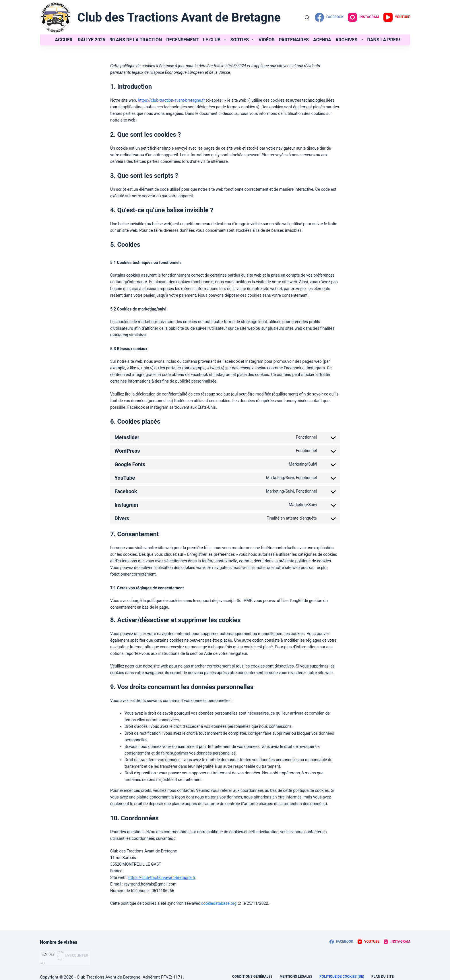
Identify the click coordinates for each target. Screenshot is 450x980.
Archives (350, 40)
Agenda (322, 40)
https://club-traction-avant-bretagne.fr (171, 100)
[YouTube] (397, 17)
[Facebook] (329, 17)
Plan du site (382, 977)
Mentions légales (296, 977)
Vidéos (266, 40)
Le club (216, 40)
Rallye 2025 (92, 40)
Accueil (64, 40)
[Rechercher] (307, 17)
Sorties (244, 40)
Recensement (182, 40)
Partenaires (294, 40)
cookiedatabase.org (219, 903)
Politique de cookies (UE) (342, 977)
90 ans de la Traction (136, 40)
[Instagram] (363, 17)
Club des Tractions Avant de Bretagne (179, 17)
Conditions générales (252, 977)
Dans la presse (386, 40)
